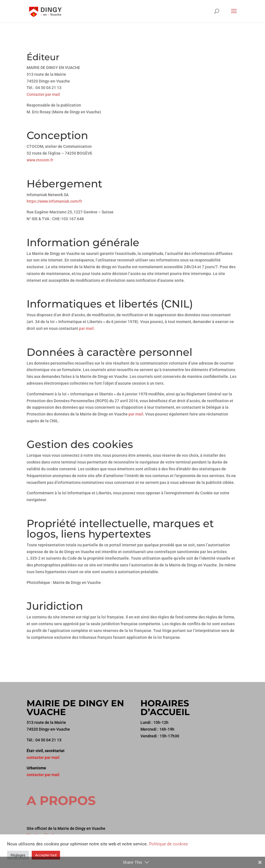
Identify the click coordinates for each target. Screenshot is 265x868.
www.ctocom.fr (40, 160)
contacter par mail (43, 757)
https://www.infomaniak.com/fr (54, 201)
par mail (136, 414)
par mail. (87, 328)
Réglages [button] (18, 855)
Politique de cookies (168, 844)
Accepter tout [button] (46, 855)
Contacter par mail (43, 94)
